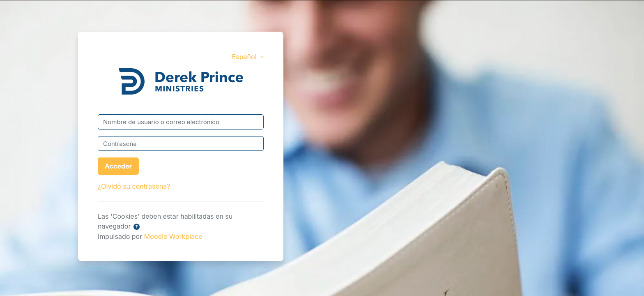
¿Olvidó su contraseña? (134, 186)
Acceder (118, 166)
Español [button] (245, 57)
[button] (137, 227)
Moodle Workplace (173, 236)
